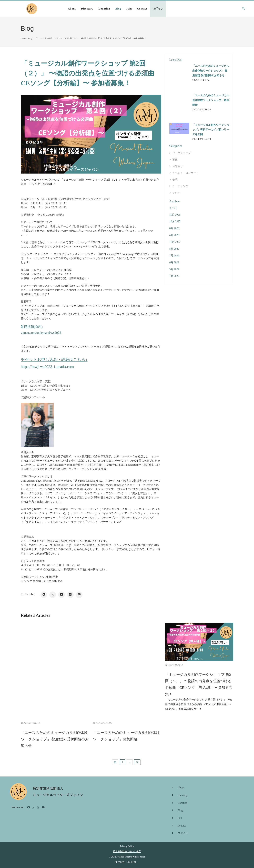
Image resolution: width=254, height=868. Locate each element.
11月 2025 (175, 215)
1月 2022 (174, 276)
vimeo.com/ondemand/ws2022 (41, 333)
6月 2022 (174, 262)
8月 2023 (174, 228)
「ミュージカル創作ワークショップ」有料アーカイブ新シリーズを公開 (211, 130)
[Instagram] (38, 807)
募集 (175, 160)
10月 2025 (175, 221)
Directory (87, 9)
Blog (118, 9)
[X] (53, 595)
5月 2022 (174, 269)
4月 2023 (174, 235)
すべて (173, 208)
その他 (176, 193)
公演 (175, 180)
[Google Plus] (70, 595)
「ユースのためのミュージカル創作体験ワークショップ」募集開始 (211, 100)
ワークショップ (182, 153)
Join (129, 9)
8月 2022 (174, 249)
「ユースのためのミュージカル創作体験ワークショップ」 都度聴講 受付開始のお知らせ (211, 71)
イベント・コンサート (185, 173)
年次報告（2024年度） (127, 862)
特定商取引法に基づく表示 (127, 852)
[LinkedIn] (61, 595)
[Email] (79, 595)
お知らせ (178, 166)
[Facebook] (44, 595)
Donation (104, 9)
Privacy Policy (127, 846)
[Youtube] (43, 807)
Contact (142, 9)
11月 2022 (175, 242)
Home (23, 38)
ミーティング (180, 186)
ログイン (158, 9)
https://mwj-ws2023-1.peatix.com (47, 367)
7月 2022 (174, 255)
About (72, 9)
